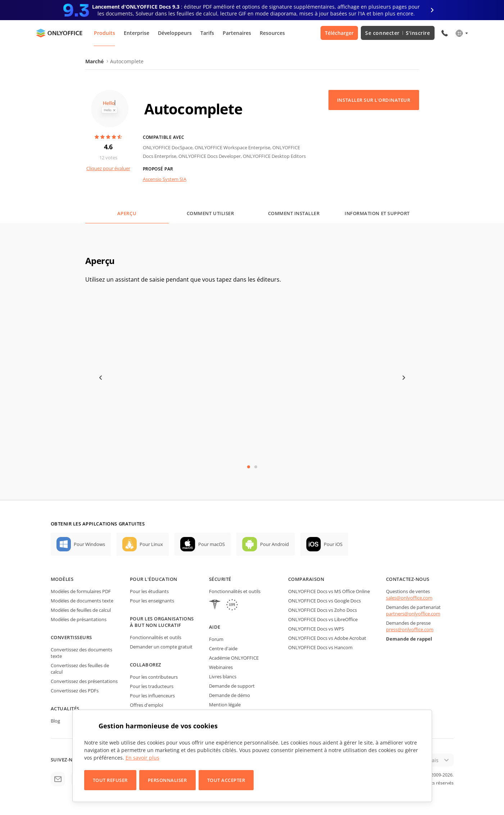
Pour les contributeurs (154, 677)
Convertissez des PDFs (75, 691)
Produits (105, 33)
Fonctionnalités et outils (156, 637)
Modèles (62, 579)
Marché (94, 61)
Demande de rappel (409, 639)
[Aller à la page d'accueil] (59, 33)
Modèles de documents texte (82, 601)
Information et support (377, 213)
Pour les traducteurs (152, 686)
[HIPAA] (215, 605)
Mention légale (225, 705)
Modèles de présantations (79, 619)
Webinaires (221, 667)
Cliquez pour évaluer (108, 168)
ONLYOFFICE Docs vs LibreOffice (323, 619)
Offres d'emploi (146, 705)
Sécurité (220, 579)
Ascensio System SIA (165, 179)
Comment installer (294, 213)
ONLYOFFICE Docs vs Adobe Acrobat (327, 638)
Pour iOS (333, 544)
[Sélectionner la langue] (461, 33)
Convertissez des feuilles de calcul (80, 669)
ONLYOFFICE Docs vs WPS (316, 629)
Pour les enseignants (152, 601)
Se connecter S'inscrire (398, 33)
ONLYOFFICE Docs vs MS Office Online (329, 591)
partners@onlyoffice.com (413, 614)
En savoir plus (142, 758)
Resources (272, 33)
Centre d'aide (223, 648)
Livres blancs (223, 677)
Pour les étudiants (149, 591)
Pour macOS (212, 544)
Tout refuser (110, 780)
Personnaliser (167, 780)
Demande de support (232, 686)
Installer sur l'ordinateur (374, 100)
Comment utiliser (210, 213)
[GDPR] (232, 605)
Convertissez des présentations (84, 681)
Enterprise (137, 33)
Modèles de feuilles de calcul (81, 610)
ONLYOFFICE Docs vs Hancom (320, 647)
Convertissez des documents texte (81, 653)
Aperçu (127, 213)
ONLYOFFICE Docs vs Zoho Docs (323, 610)
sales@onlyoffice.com (409, 598)
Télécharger (339, 33)
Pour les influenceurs (152, 696)
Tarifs (207, 33)
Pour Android (274, 544)
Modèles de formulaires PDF (81, 591)
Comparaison (306, 579)
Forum (216, 639)
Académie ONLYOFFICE (234, 658)
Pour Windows (89, 544)
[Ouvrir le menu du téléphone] (445, 33)
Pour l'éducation (154, 579)
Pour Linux (151, 544)
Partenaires (237, 33)
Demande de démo (230, 695)
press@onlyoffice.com (410, 629)
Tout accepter (226, 780)
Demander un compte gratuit (161, 647)
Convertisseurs (71, 637)
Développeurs (175, 33)
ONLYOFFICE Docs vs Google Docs (324, 601)
